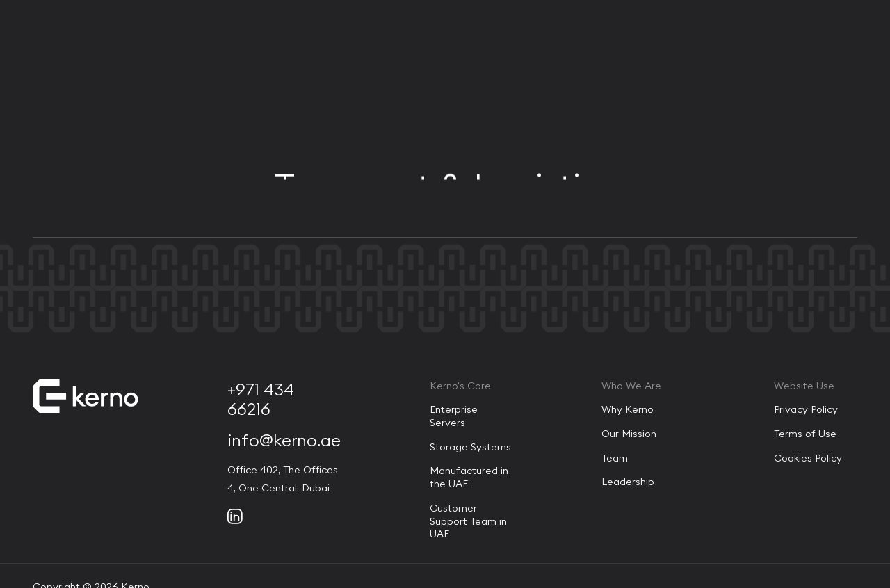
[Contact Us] (819, 46)
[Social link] (235, 516)
